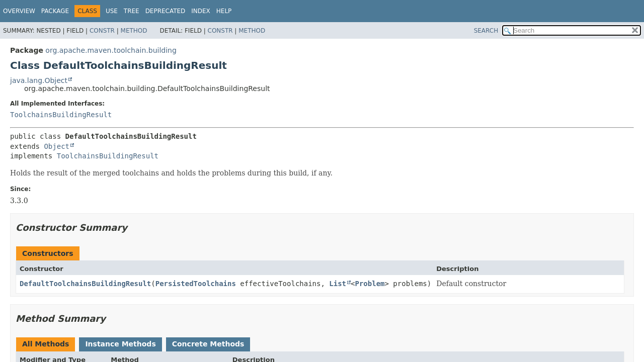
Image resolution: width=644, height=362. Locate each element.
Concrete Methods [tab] (208, 344)
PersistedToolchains (196, 284)
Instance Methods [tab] (120, 344)
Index (201, 11)
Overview (19, 11)
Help (224, 11)
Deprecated (166, 11)
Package (55, 11)
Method (134, 31)
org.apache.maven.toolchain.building (111, 50)
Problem (370, 284)
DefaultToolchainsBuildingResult (85, 284)
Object (57, 146)
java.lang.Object (39, 80)
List (338, 284)
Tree (132, 11)
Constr (102, 31)
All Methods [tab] (46, 344)
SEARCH (486, 31)
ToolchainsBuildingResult (61, 115)
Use (112, 11)
